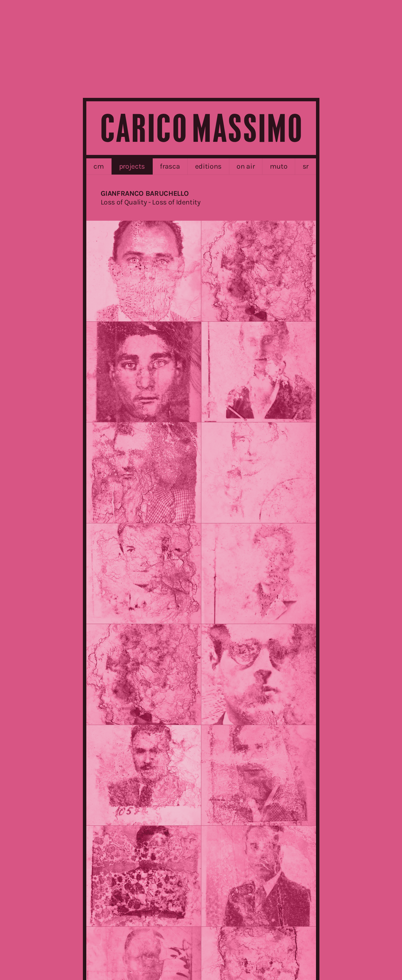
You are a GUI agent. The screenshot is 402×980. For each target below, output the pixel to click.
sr (306, 166)
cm (99, 166)
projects (132, 166)
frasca (170, 166)
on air (246, 166)
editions (208, 166)
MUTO (279, 166)
